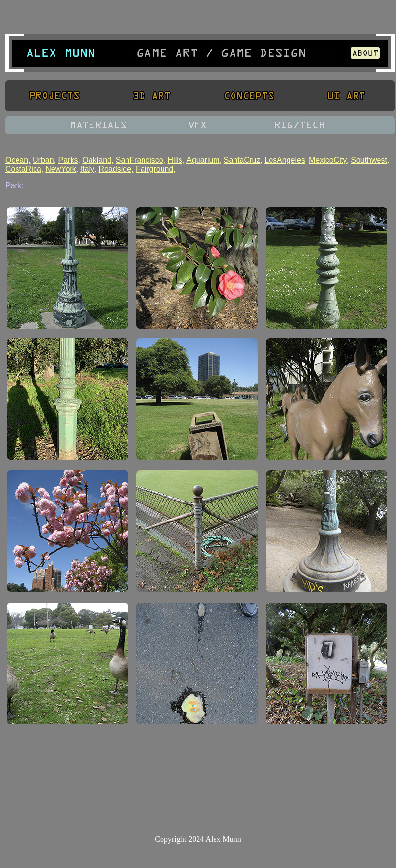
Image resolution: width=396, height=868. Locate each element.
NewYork (61, 169)
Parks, (69, 160)
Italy (87, 169)
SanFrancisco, (141, 160)
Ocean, (18, 160)
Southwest (369, 160)
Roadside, (116, 169)
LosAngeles (285, 160)
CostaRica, (24, 169)
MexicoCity (328, 160)
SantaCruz (242, 160)
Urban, (44, 160)
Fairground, (156, 169)
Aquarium (203, 160)
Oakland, (98, 160)
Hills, (176, 160)
